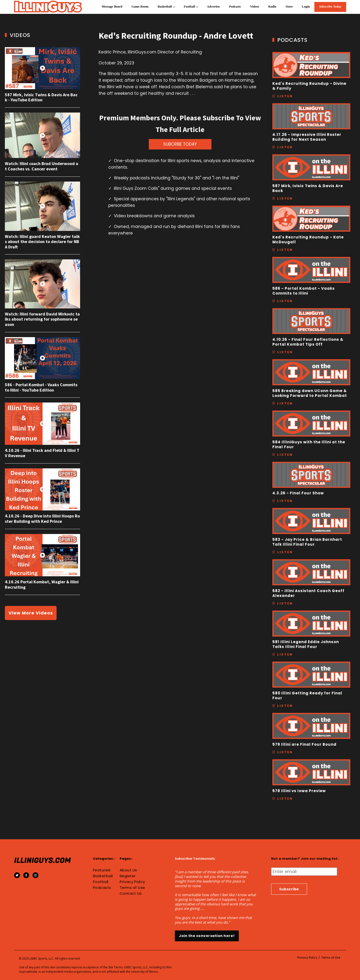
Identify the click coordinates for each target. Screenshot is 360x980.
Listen (285, 96)
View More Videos (31, 613)
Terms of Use (132, 888)
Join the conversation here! (207, 936)
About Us (128, 870)
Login (306, 6)
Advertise (213, 6)
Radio (272, 6)
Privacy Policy (132, 882)
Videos (255, 6)
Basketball (165, 6)
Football (189, 6)
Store (289, 6)
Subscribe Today (330, 6)
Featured (102, 870)
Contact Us (131, 893)
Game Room (140, 6)
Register (128, 876)
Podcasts (235, 6)
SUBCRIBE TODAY (180, 144)
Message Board (112, 6)
